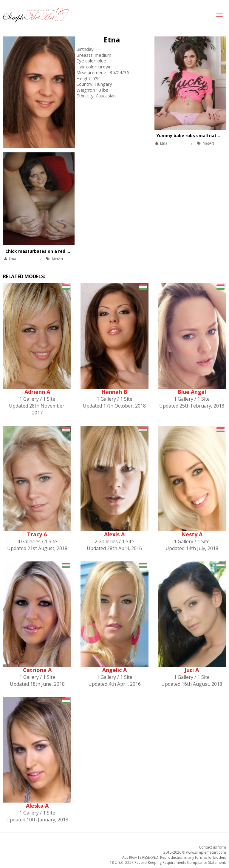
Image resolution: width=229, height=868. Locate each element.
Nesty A (192, 534)
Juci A (192, 670)
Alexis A (114, 534)
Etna (112, 40)
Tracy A (37, 534)
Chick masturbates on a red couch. (43, 251)
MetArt (208, 143)
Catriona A (37, 670)
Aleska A (37, 806)
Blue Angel (192, 392)
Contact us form (212, 847)
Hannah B (114, 392)
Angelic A (114, 670)
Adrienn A (37, 392)
